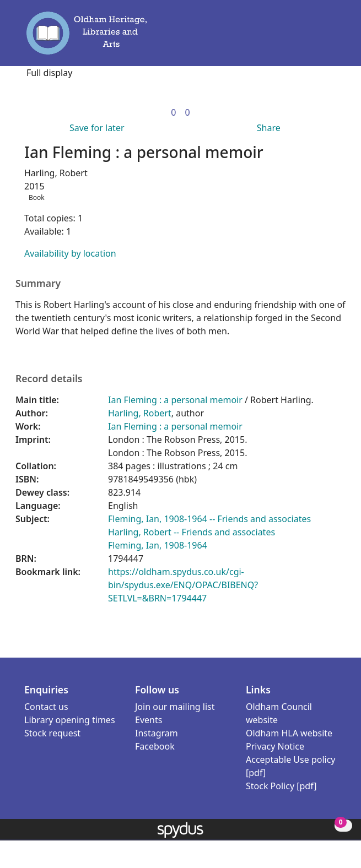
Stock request (52, 733)
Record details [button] (49, 379)
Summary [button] (38, 283)
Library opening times (70, 720)
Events (149, 720)
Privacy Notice (275, 746)
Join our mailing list (175, 707)
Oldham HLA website (289, 733)
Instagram (157, 733)
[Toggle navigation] (332, 38)
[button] (317, 38)
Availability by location (70, 253)
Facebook (155, 746)
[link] (173, 112)
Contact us (46, 707)
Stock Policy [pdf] (281, 786)
